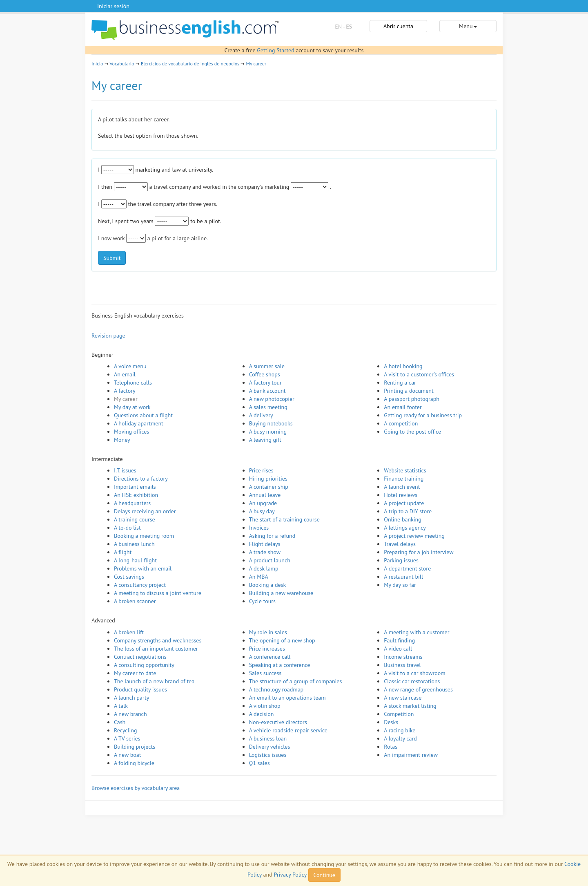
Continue (324, 875)
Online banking (402, 519)
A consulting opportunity (144, 665)
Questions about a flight (143, 415)
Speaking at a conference (280, 665)
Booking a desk (267, 585)
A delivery (261, 415)
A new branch (130, 714)
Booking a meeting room (144, 536)
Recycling (125, 730)
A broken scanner (135, 601)
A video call (398, 649)
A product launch (270, 560)
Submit (112, 258)
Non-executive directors (278, 722)
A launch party (131, 698)
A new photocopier (272, 399)
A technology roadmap (276, 689)
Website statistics (405, 470)
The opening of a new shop (282, 640)
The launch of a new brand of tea (154, 681)
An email (125, 374)
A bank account (267, 391)
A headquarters (132, 503)
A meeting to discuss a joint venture (158, 593)
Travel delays (400, 544)
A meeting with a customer (416, 632)
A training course (135, 519)
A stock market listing (410, 706)
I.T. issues (125, 470)
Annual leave (265, 495)
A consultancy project (140, 585)
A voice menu (130, 366)
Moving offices (131, 432)
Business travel (402, 665)
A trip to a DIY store (408, 511)
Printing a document (409, 391)
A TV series (127, 738)
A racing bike (400, 730)
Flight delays (265, 544)
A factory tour (265, 383)
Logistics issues (268, 755)
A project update (404, 503)
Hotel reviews (401, 495)
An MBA (259, 577)
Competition (399, 714)
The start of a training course (284, 519)
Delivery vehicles (270, 747)
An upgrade (263, 503)
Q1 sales (259, 763)
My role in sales (268, 632)
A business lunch (134, 544)
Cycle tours (262, 601)
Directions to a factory (141, 479)
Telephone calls (133, 383)
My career (256, 64)
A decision (262, 714)
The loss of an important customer (156, 649)
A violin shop (265, 706)
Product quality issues (140, 689)
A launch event (402, 487)
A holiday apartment (139, 423)
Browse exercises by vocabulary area (136, 788)
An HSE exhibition (136, 495)
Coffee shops (265, 374)
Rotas (391, 747)
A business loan (268, 738)
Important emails (135, 487)
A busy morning (268, 432)
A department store (407, 568)
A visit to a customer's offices (419, 374)
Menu (468, 26)
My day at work (132, 407)
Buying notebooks (271, 423)
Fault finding (399, 640)
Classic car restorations (412, 681)
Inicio (97, 64)
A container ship (269, 487)
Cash (120, 722)
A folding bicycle (134, 763)
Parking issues (401, 560)
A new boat (127, 755)
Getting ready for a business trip (423, 415)
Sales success (265, 673)
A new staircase (403, 698)
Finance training (404, 479)
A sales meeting (268, 407)
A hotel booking (403, 366)
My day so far (400, 585)
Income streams (403, 657)
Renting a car (400, 383)
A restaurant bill (403, 577)
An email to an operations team (287, 698)
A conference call (270, 657)
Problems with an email (143, 568)
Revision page (108, 336)
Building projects (135, 747)
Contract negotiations (140, 657)
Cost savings (129, 577)
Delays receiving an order (145, 511)
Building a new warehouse (281, 593)
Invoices (259, 528)
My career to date (135, 673)
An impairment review (411, 755)
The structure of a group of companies (296, 681)
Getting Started (275, 50)
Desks (391, 722)
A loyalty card (400, 738)
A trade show (265, 552)
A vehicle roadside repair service (288, 730)
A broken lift (129, 632)
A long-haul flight (135, 560)
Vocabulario (122, 64)
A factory (125, 391)
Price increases (267, 649)
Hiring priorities (268, 479)
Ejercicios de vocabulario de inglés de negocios (190, 64)
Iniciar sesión (113, 6)
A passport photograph (412, 399)
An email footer (403, 407)
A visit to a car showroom (414, 673)
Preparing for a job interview (419, 552)
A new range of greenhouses (418, 689)
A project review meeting (414, 536)
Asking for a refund (272, 536)
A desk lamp (264, 568)
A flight (123, 552)
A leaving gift (265, 440)
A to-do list (127, 528)
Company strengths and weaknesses (158, 640)
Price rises (261, 470)
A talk (121, 706)
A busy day (262, 511)
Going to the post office (412, 432)
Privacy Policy (290, 875)
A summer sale (267, 366)
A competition (401, 423)
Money (122, 440)
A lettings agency (405, 528)
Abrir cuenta (398, 26)
